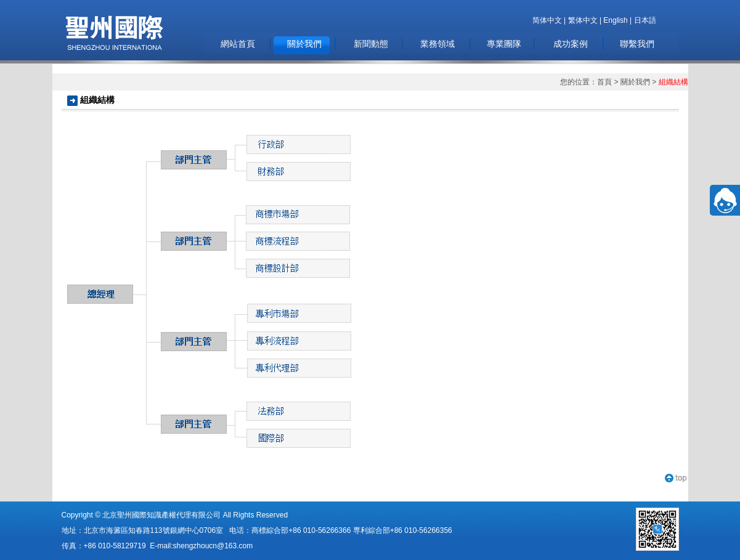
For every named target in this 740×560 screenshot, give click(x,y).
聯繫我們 (637, 44)
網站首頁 (238, 44)
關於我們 (304, 44)
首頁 (604, 82)
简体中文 (547, 20)
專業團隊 (504, 44)
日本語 (645, 20)
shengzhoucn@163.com (213, 546)
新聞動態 (371, 44)
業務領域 (437, 44)
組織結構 (673, 82)
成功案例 (571, 44)
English (615, 20)
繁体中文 (583, 20)
